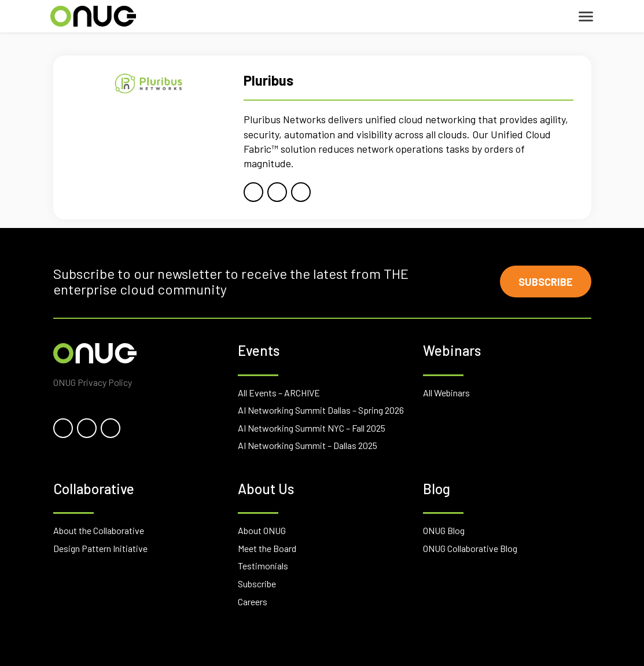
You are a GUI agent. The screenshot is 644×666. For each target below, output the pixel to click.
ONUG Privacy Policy (93, 382)
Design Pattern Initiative (100, 548)
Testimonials (263, 566)
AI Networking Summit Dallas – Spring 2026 (321, 410)
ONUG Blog (444, 530)
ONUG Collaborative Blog (470, 548)
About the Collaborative (99, 530)
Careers (253, 601)
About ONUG (262, 530)
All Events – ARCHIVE (279, 393)
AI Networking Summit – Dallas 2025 (308, 445)
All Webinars (446, 393)
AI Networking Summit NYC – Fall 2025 (312, 428)
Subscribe (546, 282)
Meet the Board (267, 548)
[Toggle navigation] (586, 16)
